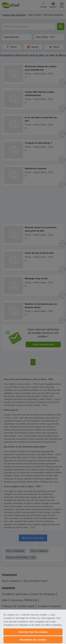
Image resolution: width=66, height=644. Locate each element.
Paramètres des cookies (33, 640)
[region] (33, 627)
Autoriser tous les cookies (33, 632)
